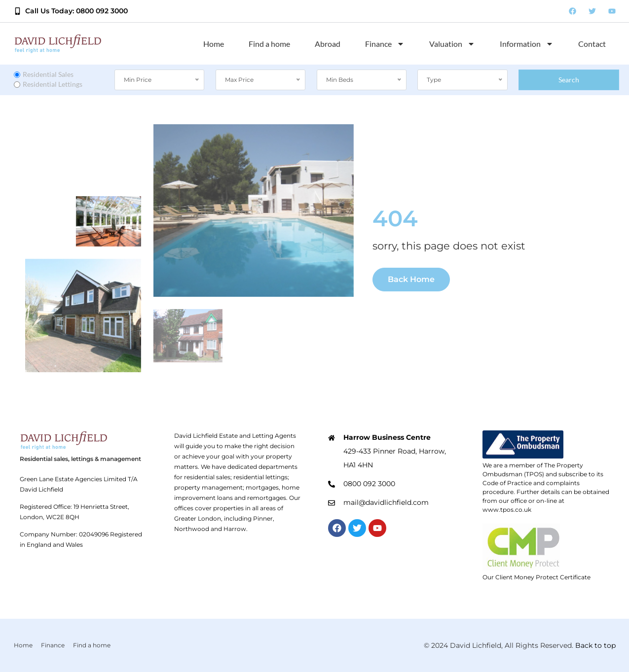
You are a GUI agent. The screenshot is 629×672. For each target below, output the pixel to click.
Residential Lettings (48, 84)
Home (214, 44)
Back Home (411, 279)
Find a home (269, 44)
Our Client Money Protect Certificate (536, 577)
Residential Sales (44, 74)
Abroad (328, 44)
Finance (385, 44)
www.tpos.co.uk (507, 510)
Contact (592, 44)
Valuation (452, 44)
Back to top (595, 645)
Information (527, 44)
